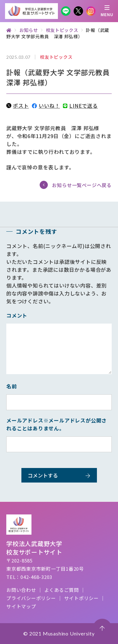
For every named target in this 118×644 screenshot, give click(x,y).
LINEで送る (80, 106)
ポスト (17, 106)
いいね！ (46, 106)
